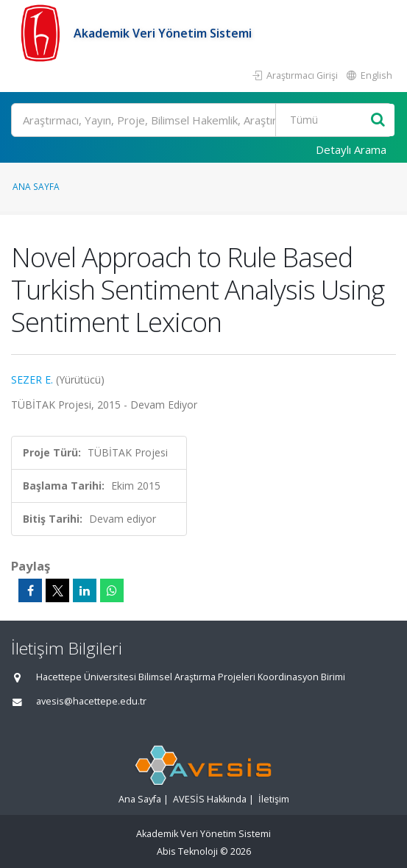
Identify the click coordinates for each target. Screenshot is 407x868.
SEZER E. (32, 380)
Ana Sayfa (36, 186)
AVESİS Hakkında (210, 799)
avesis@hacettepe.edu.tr (91, 701)
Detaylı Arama (351, 149)
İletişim (274, 799)
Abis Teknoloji (187, 851)
